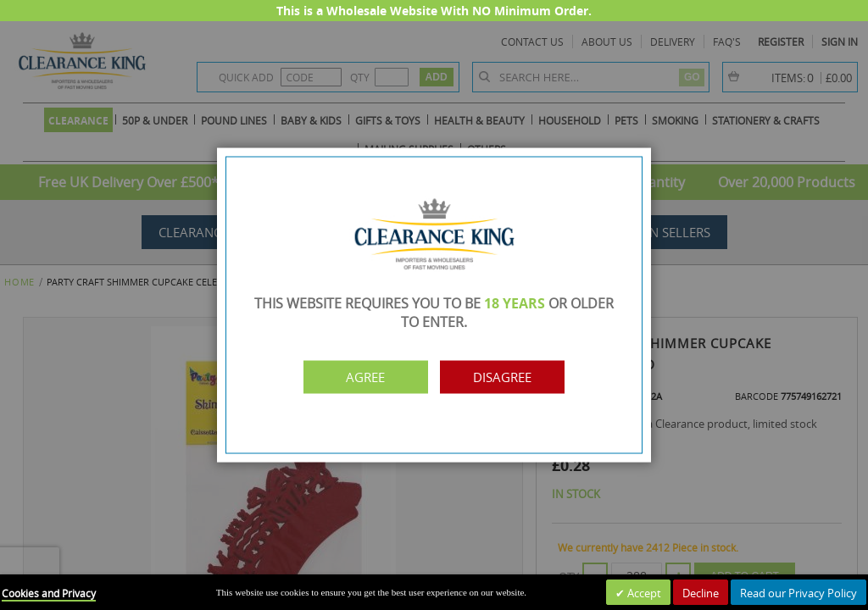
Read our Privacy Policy (798, 593)
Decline (701, 593)
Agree (360, 377)
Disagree (508, 377)
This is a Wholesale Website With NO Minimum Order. (434, 11)
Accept (643, 593)
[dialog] (434, 305)
